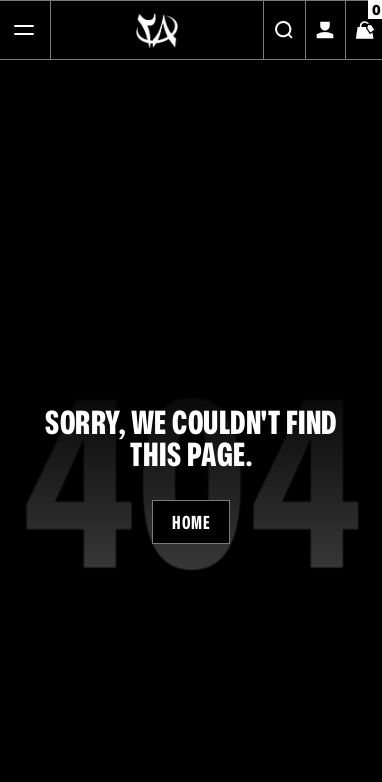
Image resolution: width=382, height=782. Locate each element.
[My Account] (325, 30)
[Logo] (157, 30)
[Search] (284, 30)
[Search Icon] (284, 30)
